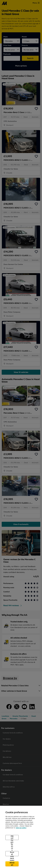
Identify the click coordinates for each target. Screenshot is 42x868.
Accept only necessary (12, 854)
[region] (21, 837)
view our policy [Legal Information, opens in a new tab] (21, 828)
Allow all (12, 864)
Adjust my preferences (12, 838)
